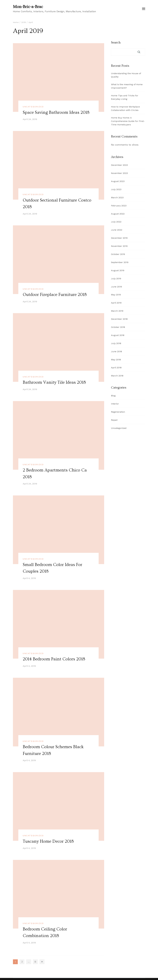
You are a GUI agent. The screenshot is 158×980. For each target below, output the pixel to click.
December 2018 (119, 319)
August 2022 (118, 214)
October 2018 (118, 327)
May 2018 (116, 360)
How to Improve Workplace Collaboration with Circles (125, 108)
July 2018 (116, 343)
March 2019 (117, 311)
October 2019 (118, 254)
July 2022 (116, 222)
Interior (115, 404)
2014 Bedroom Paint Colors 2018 (54, 658)
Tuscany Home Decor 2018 (48, 840)
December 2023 (119, 165)
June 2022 (117, 230)
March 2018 (117, 376)
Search (116, 43)
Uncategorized (33, 107)
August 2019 (118, 270)
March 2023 (117, 197)
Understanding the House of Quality (126, 75)
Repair (114, 420)
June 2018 (116, 351)
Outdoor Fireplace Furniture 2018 (55, 294)
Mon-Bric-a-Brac (28, 7)
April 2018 (116, 368)
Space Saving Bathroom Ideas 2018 (56, 112)
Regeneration (118, 412)
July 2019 (116, 279)
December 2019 (119, 238)
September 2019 (120, 262)
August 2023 (118, 181)
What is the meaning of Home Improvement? (127, 86)
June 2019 (116, 287)
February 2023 (119, 206)
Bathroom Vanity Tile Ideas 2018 (55, 382)
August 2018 (118, 335)
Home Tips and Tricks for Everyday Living (125, 97)
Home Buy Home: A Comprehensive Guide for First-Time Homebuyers (128, 121)
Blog (113, 396)
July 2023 (116, 189)
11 (36, 961)
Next (42, 961)
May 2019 (116, 295)
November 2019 (119, 246)
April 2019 (116, 303)
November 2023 (119, 173)
